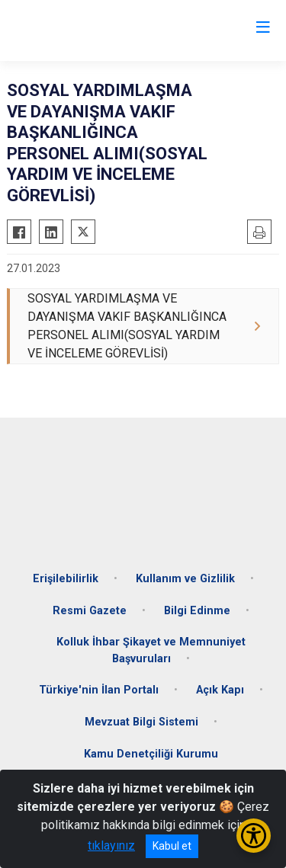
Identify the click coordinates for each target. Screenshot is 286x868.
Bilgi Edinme (197, 611)
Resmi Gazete (90, 611)
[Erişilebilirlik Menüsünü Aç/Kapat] (254, 836)
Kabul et (172, 846)
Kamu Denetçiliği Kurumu (151, 754)
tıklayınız (111, 846)
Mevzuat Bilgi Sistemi (141, 722)
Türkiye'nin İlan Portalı (99, 690)
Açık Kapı (220, 690)
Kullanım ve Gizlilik (185, 579)
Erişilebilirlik (66, 579)
